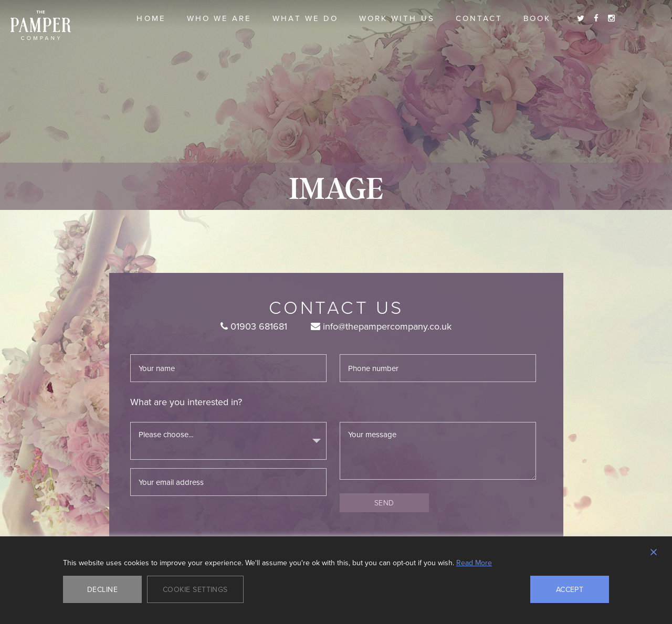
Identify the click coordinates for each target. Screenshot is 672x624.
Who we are (219, 18)
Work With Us (397, 18)
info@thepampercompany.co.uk (381, 326)
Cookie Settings (195, 589)
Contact (479, 18)
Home (151, 18)
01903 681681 (254, 326)
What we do (305, 18)
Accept (570, 589)
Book (537, 18)
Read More (474, 563)
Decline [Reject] (102, 589)
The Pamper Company (41, 25)
